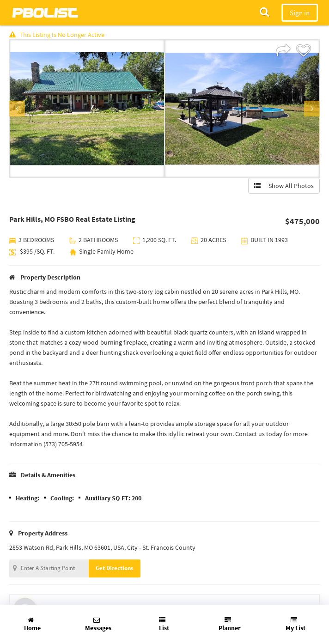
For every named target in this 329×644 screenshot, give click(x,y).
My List (295, 624)
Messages (98, 624)
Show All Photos (284, 186)
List (164, 624)
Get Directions (115, 568)
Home (32, 624)
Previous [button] (17, 109)
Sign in (300, 13)
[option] (87, 109)
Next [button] (312, 109)
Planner (230, 624)
